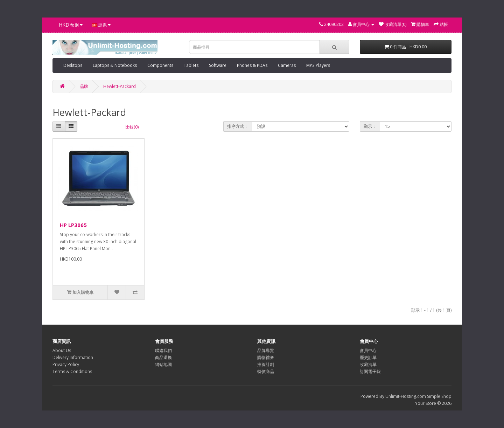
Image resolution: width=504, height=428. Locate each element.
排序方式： (238, 126)
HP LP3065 (73, 225)
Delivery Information (73, 357)
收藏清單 (368, 364)
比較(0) (132, 127)
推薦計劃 (266, 364)
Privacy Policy (66, 364)
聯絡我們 (163, 350)
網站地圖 (163, 364)
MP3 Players (318, 65)
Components (160, 65)
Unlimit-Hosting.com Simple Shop (418, 396)
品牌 (84, 86)
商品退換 (163, 357)
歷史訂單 (368, 357)
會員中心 (368, 350)
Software (218, 65)
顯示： (370, 126)
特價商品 (266, 371)
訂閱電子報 (370, 371)
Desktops (73, 65)
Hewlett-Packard (120, 86)
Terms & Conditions (72, 371)
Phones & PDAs (252, 65)
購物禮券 (266, 357)
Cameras (287, 65)
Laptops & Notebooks (115, 65)
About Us (62, 350)
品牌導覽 (266, 350)
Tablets (191, 65)
